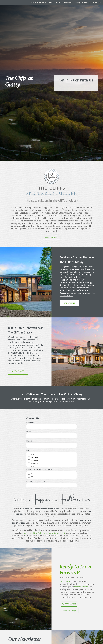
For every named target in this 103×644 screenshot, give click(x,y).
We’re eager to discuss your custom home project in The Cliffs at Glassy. (77, 293)
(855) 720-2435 (82, 3)
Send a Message (70, 611)
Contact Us (96, 3)
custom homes (81, 587)
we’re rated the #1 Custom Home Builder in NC (44, 533)
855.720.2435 (70, 604)
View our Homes (51, 237)
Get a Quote (69, 303)
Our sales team (66, 581)
